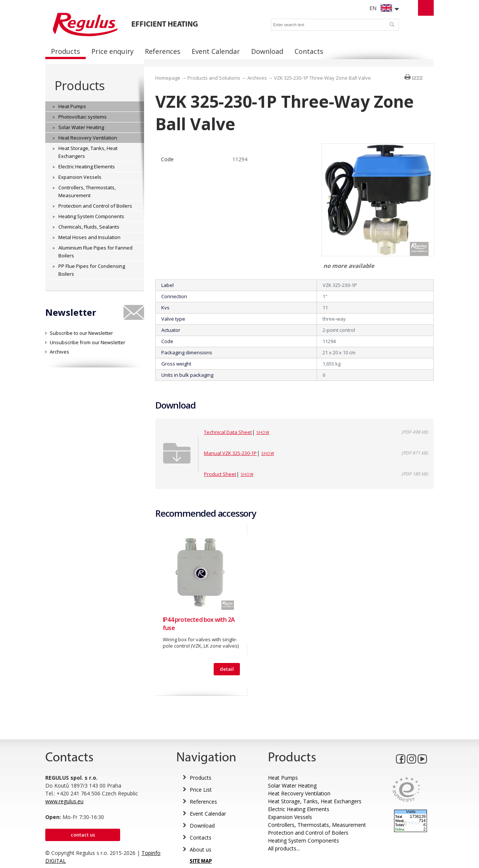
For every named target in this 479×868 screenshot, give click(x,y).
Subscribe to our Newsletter (81, 333)
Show (263, 433)
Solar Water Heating (292, 786)
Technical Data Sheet (228, 432)
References (203, 802)
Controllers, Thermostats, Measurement (317, 825)
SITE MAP (201, 861)
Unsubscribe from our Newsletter (88, 342)
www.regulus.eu (64, 801)
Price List (201, 790)
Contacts (201, 838)
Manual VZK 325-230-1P (230, 453)
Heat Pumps (283, 778)
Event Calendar (208, 814)
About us (201, 849)
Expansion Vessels (290, 817)
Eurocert (406, 789)
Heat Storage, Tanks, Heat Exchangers (315, 801)
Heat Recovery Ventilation (299, 793)
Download (202, 826)
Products (80, 85)
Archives (60, 352)
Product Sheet (220, 474)
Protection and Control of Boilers (308, 833)
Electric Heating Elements (299, 809)
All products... (284, 848)
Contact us (83, 835)
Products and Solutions (214, 78)
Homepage (168, 78)
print (417, 77)
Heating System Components (303, 841)
